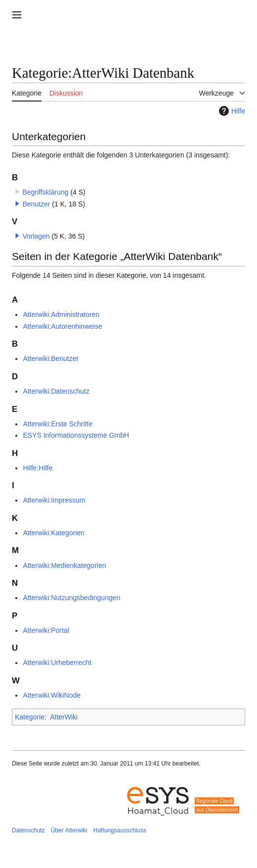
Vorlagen (36, 236)
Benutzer (36, 204)
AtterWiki (64, 717)
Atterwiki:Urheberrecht (57, 663)
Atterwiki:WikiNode (52, 695)
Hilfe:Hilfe (38, 468)
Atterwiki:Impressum (54, 500)
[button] (17, 204)
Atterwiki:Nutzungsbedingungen (71, 598)
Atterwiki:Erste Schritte (58, 424)
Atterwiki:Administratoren (61, 314)
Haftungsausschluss (120, 830)
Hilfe (231, 111)
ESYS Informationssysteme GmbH (76, 435)
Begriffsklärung (45, 192)
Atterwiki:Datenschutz (56, 391)
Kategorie (30, 717)
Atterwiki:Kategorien (54, 533)
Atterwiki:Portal (46, 630)
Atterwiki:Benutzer (51, 358)
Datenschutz (28, 830)
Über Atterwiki (69, 830)
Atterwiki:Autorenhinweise (62, 326)
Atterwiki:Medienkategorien (64, 565)
